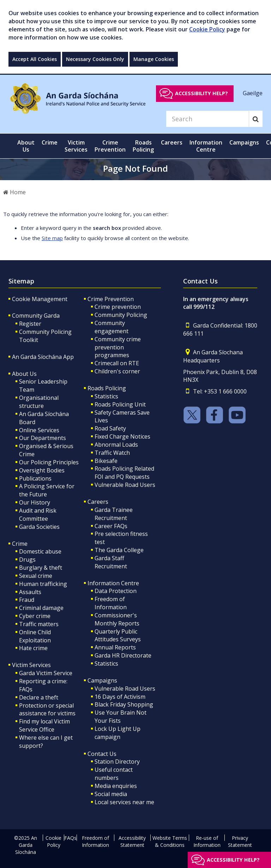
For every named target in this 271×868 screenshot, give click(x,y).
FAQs (70, 838)
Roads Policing (107, 388)
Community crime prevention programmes (118, 347)
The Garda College (119, 550)
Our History (35, 502)
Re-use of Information (207, 841)
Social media (111, 794)
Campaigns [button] (244, 142)
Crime (20, 544)
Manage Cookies (154, 59)
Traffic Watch (112, 453)
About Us (24, 374)
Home (14, 192)
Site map (52, 238)
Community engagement (112, 327)
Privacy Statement (240, 841)
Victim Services (31, 665)
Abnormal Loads (116, 445)
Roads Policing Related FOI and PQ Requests (124, 473)
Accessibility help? (201, 93)
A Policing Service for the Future (47, 490)
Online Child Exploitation (35, 636)
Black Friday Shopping (124, 704)
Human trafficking (43, 584)
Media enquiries (116, 786)
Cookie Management (40, 299)
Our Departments (43, 438)
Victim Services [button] (76, 146)
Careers (98, 502)
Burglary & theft (41, 568)
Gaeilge (253, 93)
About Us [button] (26, 146)
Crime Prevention (111, 299)
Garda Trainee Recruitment (114, 514)
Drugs (27, 560)
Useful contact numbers (114, 774)
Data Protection (116, 591)
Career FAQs (111, 526)
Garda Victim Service (46, 673)
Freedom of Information (111, 603)
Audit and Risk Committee (38, 515)
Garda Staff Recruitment (111, 562)
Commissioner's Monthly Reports (117, 619)
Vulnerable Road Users (125, 485)
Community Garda (36, 316)
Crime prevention (118, 307)
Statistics (106, 396)
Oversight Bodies (42, 470)
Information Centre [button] (206, 146)
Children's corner (117, 371)
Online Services (39, 430)
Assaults (30, 592)
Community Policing (121, 315)
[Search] (207, 119)
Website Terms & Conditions (170, 841)
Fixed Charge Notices (122, 436)
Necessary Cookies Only (95, 59)
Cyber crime (35, 616)
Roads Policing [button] (143, 146)
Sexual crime (36, 576)
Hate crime (33, 648)
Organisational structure (39, 402)
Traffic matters (39, 624)
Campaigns (102, 680)
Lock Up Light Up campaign (118, 733)
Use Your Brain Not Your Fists (121, 717)
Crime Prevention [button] (110, 146)
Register (30, 324)
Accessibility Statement (132, 841)
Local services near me (124, 802)
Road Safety (110, 428)
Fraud (27, 600)
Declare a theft (39, 697)
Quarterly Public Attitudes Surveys (118, 635)
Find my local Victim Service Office (44, 725)
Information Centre (113, 583)
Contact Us (102, 754)
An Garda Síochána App (43, 357)
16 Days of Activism (120, 697)
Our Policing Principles (49, 462)
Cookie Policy (207, 29)
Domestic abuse (40, 551)
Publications (35, 478)
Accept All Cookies (35, 59)
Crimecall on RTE (117, 363)
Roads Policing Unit (120, 404)
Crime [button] (50, 142)
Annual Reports (115, 647)
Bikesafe (106, 461)
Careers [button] (172, 142)
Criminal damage (41, 608)
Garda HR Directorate (123, 655)
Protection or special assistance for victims (47, 710)
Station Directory (117, 762)
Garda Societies (39, 527)
